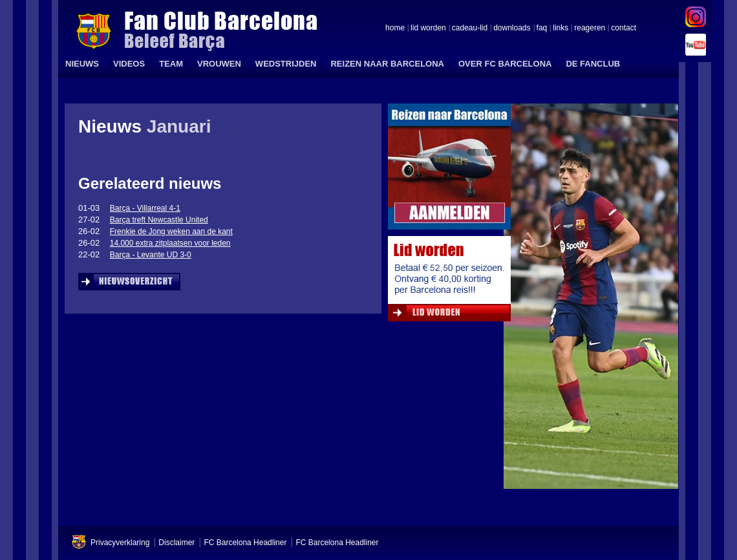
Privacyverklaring (120, 543)
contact (624, 28)
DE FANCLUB (593, 64)
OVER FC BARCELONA (505, 64)
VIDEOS (129, 64)
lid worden (428, 28)
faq (542, 28)
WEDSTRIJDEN (286, 64)
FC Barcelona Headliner (245, 543)
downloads (512, 28)
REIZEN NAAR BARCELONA (387, 64)
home (395, 28)
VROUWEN (219, 64)
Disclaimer (176, 543)
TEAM (171, 64)
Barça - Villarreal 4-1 (145, 208)
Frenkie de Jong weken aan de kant (171, 232)
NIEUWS (82, 64)
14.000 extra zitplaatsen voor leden (170, 243)
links (561, 28)
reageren (590, 28)
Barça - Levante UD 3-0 (151, 255)
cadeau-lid (470, 28)
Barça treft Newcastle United (159, 220)
